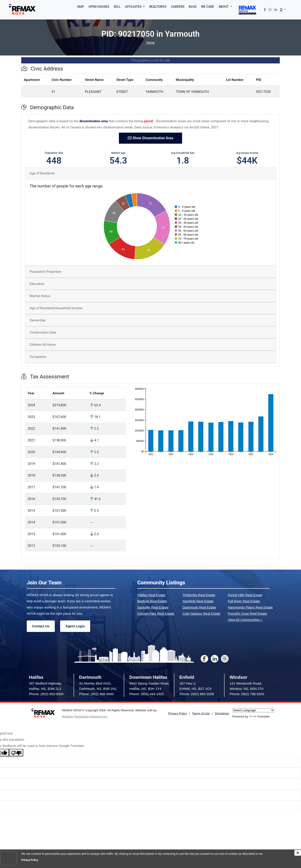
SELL (117, 7)
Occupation (38, 357)
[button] (135, 7)
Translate (259, 716)
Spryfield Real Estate (198, 601)
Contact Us (41, 626)
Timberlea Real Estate (199, 595)
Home (150, 43)
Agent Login (75, 626)
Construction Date (43, 332)
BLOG (193, 7)
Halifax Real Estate (151, 595)
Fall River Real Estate (244, 601)
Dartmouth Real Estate (199, 607)
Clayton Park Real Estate (156, 613)
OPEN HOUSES (99, 7)
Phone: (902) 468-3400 (96, 694)
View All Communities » (245, 620)
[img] (298, 853)
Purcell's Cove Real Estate (247, 613)
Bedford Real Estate (152, 601)
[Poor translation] (16, 753)
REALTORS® (158, 7)
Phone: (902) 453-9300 (46, 694)
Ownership (37, 320)
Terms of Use (201, 713)
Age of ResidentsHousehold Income (56, 308)
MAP (81, 7)
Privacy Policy (30, 860)
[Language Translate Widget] (253, 710)
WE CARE (208, 7)
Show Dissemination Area (150, 138)
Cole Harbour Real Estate (201, 613)
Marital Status (40, 296)
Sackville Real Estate (153, 607)
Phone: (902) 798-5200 (247, 694)
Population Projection (45, 272)
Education (37, 284)
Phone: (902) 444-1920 (147, 694)
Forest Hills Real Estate (245, 595)
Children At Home (43, 345)
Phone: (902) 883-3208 (197, 694)
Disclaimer (222, 713)
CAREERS (178, 7)
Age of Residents (42, 173)
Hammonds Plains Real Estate (250, 607)
